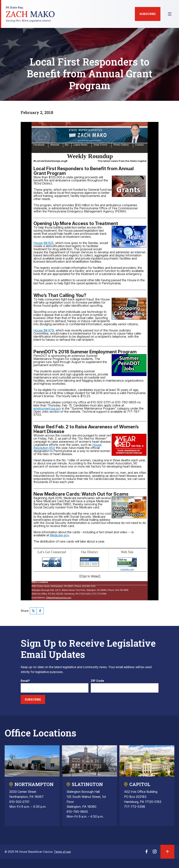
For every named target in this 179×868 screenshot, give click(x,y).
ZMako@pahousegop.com (59, 598)
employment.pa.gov (47, 408)
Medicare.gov (59, 535)
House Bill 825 (44, 243)
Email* (25, 681)
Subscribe (148, 14)
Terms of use (62, 852)
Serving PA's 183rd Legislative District (30, 14)
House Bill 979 (44, 330)
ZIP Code (97, 681)
